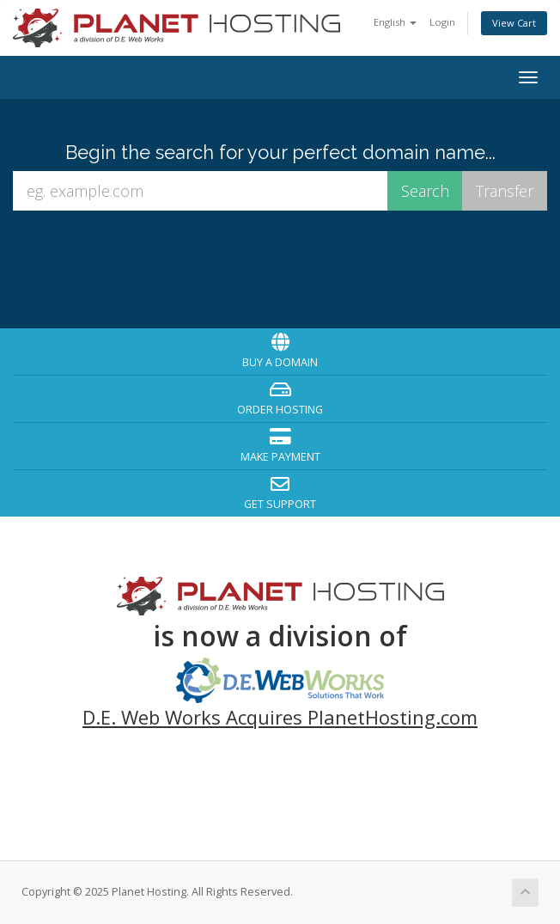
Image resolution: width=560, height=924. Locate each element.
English (395, 22)
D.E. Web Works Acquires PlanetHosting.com (280, 717)
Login (442, 22)
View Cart (514, 23)
